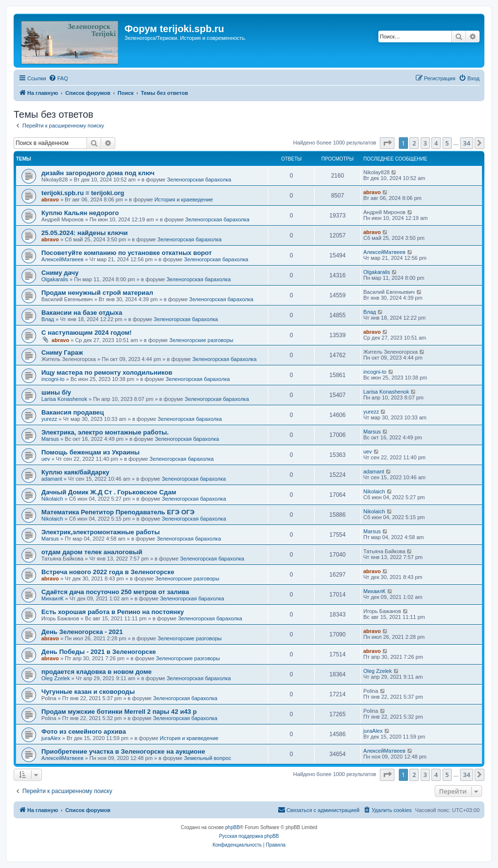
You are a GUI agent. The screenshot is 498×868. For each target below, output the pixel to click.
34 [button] (467, 143)
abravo (50, 199)
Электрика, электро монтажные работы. (105, 432)
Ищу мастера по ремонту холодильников (107, 372)
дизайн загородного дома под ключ (98, 173)
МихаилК (53, 598)
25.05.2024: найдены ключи (85, 233)
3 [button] (425, 143)
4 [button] (436, 143)
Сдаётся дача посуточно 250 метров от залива (115, 592)
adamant (52, 479)
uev (46, 459)
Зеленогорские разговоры (201, 340)
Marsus (50, 439)
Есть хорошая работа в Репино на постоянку (113, 612)
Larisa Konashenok (64, 399)
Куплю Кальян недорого (80, 213)
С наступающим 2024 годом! (87, 333)
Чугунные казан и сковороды (88, 692)
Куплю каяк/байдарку (75, 472)
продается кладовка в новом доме (97, 672)
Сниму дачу (60, 273)
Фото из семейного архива (84, 732)
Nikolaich (52, 499)
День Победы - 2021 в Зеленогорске (99, 652)
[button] (387, 143)
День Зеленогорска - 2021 (82, 632)
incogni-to (53, 379)
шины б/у (56, 392)
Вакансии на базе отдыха (82, 313)
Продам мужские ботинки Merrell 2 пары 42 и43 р (119, 712)
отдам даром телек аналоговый (92, 552)
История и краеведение (184, 199)
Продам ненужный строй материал (97, 293)
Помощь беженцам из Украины (90, 452)
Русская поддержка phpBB (249, 836)
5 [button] (447, 143)
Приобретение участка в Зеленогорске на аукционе (123, 751)
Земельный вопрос (207, 758)
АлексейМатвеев (62, 259)
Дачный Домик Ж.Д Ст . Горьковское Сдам (109, 492)
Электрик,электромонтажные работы (101, 532)
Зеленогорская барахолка (199, 180)
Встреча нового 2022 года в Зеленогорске (108, 572)
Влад (48, 319)
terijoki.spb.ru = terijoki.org (83, 193)
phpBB (232, 827)
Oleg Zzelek (56, 678)
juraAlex (51, 738)
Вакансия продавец (73, 412)
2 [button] (414, 143)
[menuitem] (58, 78)
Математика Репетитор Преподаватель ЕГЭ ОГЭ (118, 512)
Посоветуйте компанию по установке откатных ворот (126, 253)
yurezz (49, 419)
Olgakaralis (55, 279)
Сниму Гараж (62, 353)
